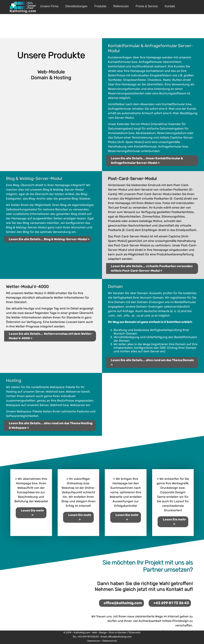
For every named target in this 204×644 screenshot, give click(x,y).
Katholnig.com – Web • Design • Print (94, 632)
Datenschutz (110, 641)
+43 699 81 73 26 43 (171, 603)
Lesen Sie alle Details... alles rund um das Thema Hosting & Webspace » (51, 425)
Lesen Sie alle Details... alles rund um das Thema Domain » (152, 362)
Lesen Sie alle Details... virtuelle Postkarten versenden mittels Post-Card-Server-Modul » (152, 268)
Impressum (94, 641)
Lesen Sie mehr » (32, 513)
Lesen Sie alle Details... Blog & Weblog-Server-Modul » (49, 239)
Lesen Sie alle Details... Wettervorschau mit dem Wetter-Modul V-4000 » (51, 336)
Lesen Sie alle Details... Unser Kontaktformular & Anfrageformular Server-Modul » (147, 161)
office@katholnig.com (123, 603)
